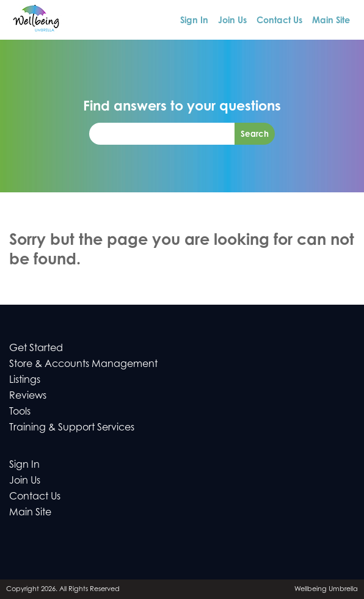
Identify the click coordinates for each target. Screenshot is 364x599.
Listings (25, 379)
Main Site (331, 20)
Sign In (194, 20)
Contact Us (279, 20)
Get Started (36, 347)
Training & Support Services (72, 427)
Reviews (28, 395)
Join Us (232, 20)
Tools (20, 411)
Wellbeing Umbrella (326, 589)
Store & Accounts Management (83, 363)
